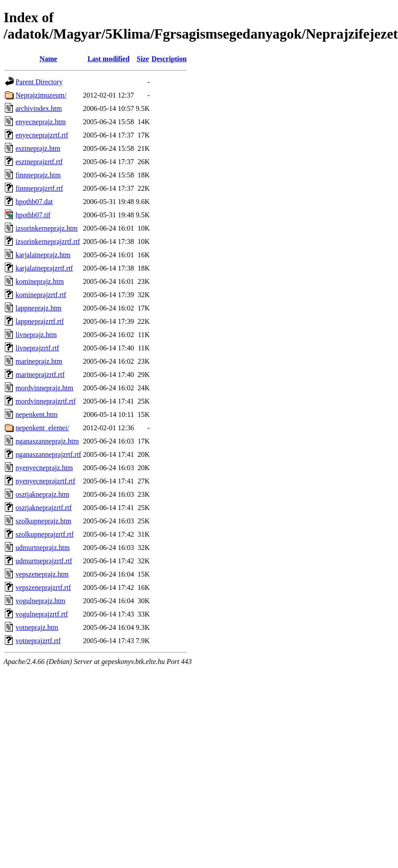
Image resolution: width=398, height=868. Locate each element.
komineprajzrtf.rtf (41, 295)
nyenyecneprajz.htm (44, 468)
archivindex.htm (39, 108)
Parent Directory (39, 82)
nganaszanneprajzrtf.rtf (48, 454)
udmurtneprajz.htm (43, 548)
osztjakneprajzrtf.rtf (44, 508)
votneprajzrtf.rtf (38, 641)
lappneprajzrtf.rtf (40, 321)
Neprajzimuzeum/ (41, 95)
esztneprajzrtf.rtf (39, 162)
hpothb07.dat (34, 202)
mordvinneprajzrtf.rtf (46, 401)
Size (143, 59)
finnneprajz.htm (38, 175)
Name (48, 59)
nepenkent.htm (37, 414)
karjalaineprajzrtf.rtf (44, 268)
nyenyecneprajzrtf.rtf (45, 481)
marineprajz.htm (39, 361)
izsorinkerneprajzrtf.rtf (48, 242)
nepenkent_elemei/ (42, 428)
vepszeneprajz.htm (42, 574)
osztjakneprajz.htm (42, 494)
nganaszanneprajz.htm (47, 441)
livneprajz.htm (36, 335)
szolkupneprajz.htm (43, 521)
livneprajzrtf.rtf (37, 348)
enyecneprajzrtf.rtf (42, 135)
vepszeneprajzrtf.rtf (43, 587)
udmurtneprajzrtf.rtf (44, 561)
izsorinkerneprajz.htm (47, 228)
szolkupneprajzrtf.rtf (45, 534)
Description (169, 59)
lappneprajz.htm (39, 308)
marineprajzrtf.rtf (40, 375)
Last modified (108, 59)
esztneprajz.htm (38, 148)
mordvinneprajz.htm (44, 388)
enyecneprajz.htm (41, 122)
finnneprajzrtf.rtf (39, 188)
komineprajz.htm (40, 281)
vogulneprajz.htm (40, 601)
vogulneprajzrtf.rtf (42, 614)
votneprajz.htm (37, 627)
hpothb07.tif (33, 215)
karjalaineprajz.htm (43, 255)
